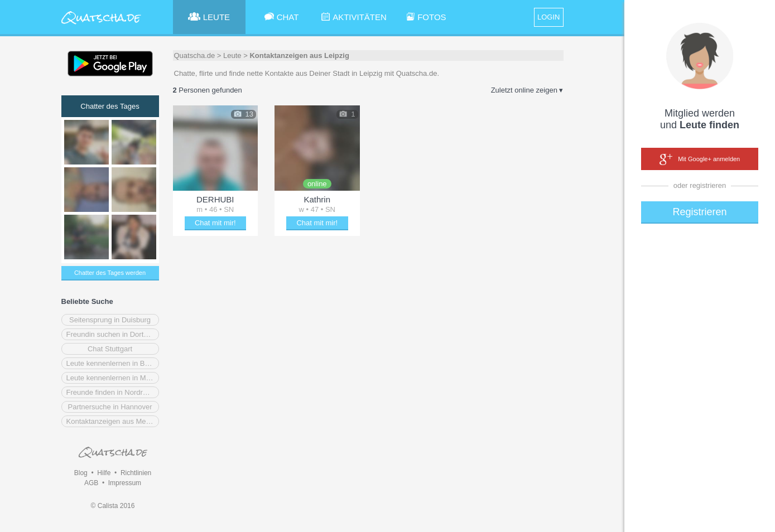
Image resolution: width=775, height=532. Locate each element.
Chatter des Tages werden (110, 273)
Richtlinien (136, 473)
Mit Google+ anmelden (700, 159)
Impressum (125, 483)
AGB (91, 483)
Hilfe (104, 473)
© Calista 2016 (113, 506)
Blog (81, 473)
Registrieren (699, 212)
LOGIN (548, 17)
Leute (232, 55)
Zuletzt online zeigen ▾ (527, 90)
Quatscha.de (195, 55)
